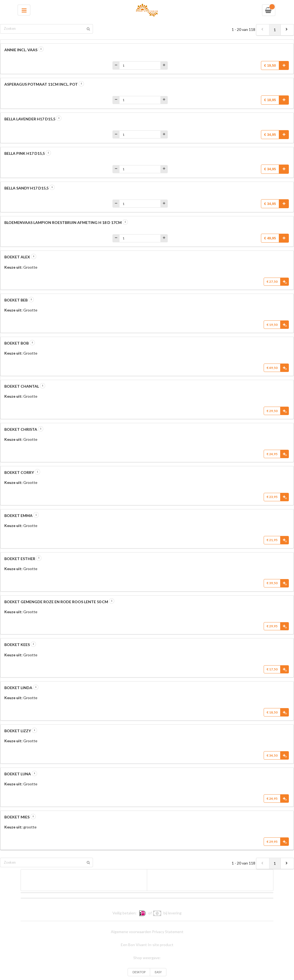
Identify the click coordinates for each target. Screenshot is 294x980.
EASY (158, 972)
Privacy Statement (168, 932)
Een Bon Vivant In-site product (147, 945)
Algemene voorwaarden (131, 932)
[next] (287, 30)
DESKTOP (139, 972)
